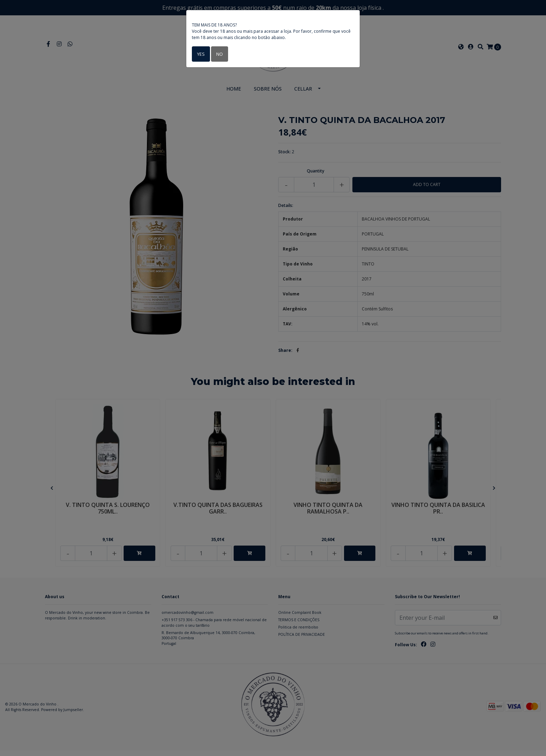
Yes (200, 54)
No (219, 54)
